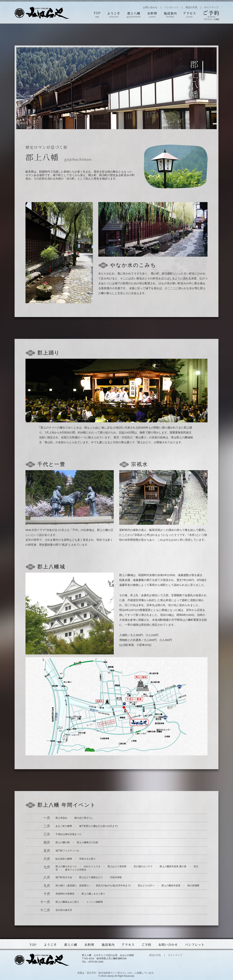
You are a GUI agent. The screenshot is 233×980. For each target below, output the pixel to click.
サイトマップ (211, 7)
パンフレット (171, 7)
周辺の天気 (191, 7)
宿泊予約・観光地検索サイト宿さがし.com (109, 973)
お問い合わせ (150, 7)
